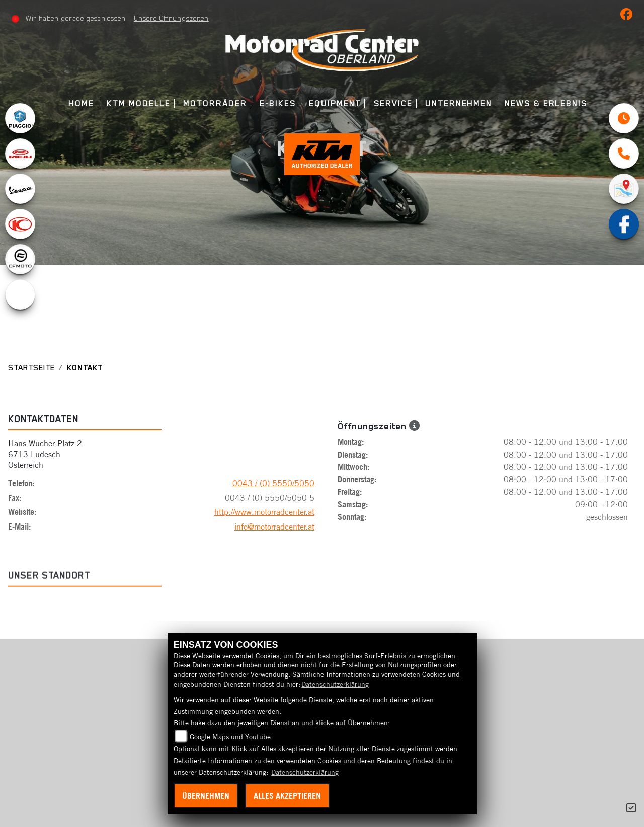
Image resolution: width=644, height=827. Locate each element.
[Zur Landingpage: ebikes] (20, 294)
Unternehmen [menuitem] (459, 103)
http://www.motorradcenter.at (264, 512)
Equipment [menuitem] (335, 103)
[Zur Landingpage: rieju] (20, 154)
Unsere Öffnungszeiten (171, 18)
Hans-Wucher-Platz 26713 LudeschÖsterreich (45, 454)
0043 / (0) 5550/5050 (273, 483)
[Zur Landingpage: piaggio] (20, 118)
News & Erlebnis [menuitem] (546, 103)
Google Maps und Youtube (230, 737)
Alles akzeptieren (287, 796)
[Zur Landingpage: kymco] (20, 224)
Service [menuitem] (393, 103)
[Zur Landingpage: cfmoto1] (20, 259)
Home (81, 103)
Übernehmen (206, 796)
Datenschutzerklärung (335, 684)
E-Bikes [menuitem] (278, 103)
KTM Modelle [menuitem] (139, 103)
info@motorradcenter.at (274, 527)
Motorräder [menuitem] (215, 103)
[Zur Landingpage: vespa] (20, 189)
